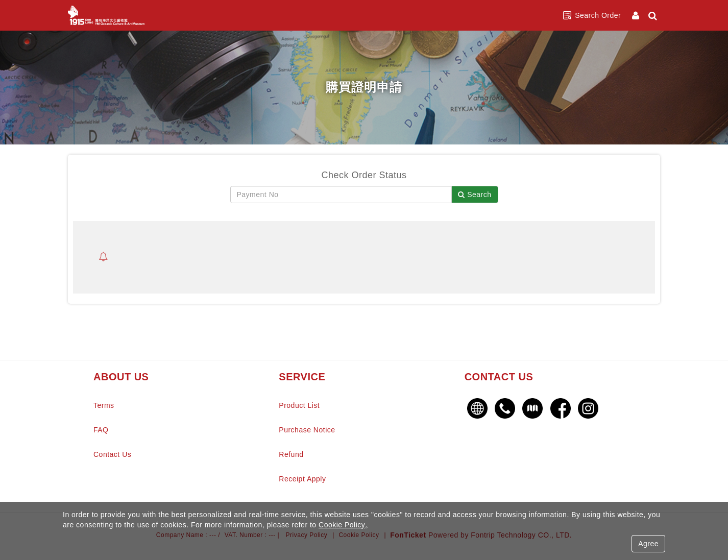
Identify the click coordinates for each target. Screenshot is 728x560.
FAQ (101, 430)
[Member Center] (637, 15)
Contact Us (112, 454)
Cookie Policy (342, 525)
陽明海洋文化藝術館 (106, 15)
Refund (291, 454)
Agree (648, 544)
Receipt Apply (302, 479)
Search (475, 194)
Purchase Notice (307, 430)
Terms (104, 405)
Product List (299, 405)
